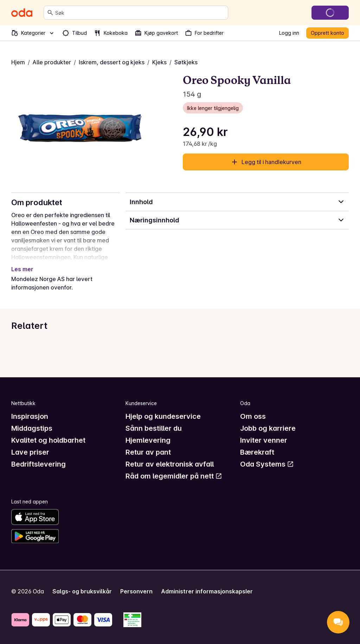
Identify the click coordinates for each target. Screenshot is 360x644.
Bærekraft (257, 452)
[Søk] (50, 13)
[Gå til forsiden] (22, 13)
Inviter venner (264, 440)
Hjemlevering (148, 440)
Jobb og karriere (268, 428)
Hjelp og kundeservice (163, 416)
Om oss (253, 416)
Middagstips (32, 428)
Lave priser (30, 452)
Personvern (136, 591)
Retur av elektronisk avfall (170, 464)
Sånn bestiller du (154, 428)
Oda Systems (267, 464)
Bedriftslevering (38, 464)
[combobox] (140, 13)
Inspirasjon (30, 416)
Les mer (22, 269)
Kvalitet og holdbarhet (48, 440)
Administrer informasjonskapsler (207, 591)
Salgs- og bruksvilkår (82, 591)
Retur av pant (148, 452)
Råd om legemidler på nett (174, 476)
